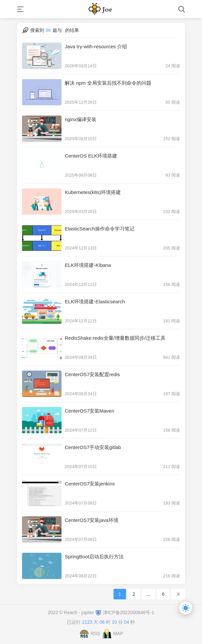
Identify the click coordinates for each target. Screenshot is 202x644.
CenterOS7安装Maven (89, 411)
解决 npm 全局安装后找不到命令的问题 (108, 83)
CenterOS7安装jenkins (90, 484)
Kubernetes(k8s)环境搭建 (93, 192)
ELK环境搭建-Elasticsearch (95, 301)
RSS (95, 633)
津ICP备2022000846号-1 (129, 612)
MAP (118, 633)
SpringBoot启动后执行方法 (94, 557)
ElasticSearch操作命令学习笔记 (100, 229)
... (149, 594)
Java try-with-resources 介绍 (96, 46)
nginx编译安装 (81, 119)
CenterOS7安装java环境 (92, 520)
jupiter (88, 612)
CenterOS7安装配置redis (92, 374)
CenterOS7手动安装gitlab (93, 447)
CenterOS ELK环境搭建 (91, 156)
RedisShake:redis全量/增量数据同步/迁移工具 (115, 338)
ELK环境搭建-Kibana (88, 265)
